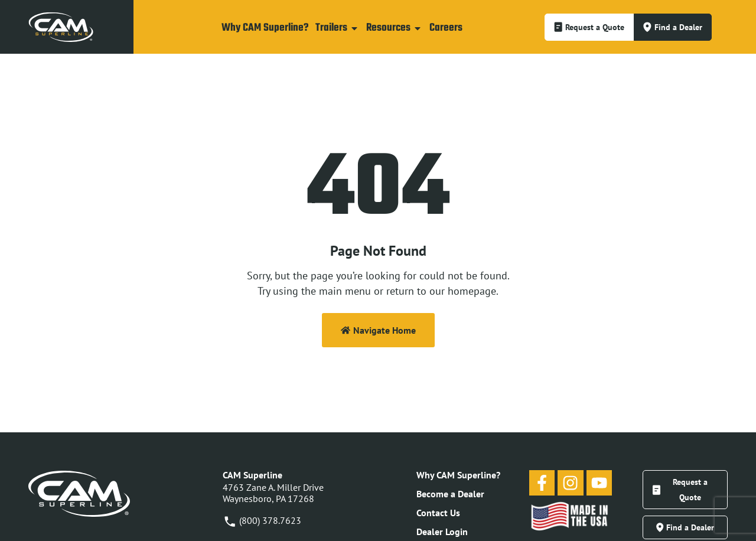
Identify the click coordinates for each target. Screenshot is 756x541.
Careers (446, 28)
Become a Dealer (450, 494)
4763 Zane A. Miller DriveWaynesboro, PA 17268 (273, 493)
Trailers (337, 28)
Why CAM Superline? (265, 28)
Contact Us (438, 513)
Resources (394, 28)
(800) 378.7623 (262, 520)
